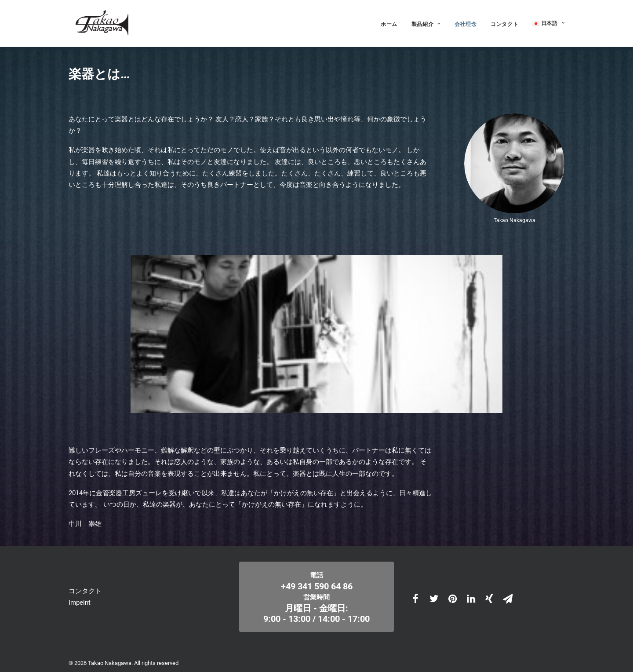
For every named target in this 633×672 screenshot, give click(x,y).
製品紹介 (426, 23)
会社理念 (466, 23)
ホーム (389, 23)
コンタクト (504, 23)
